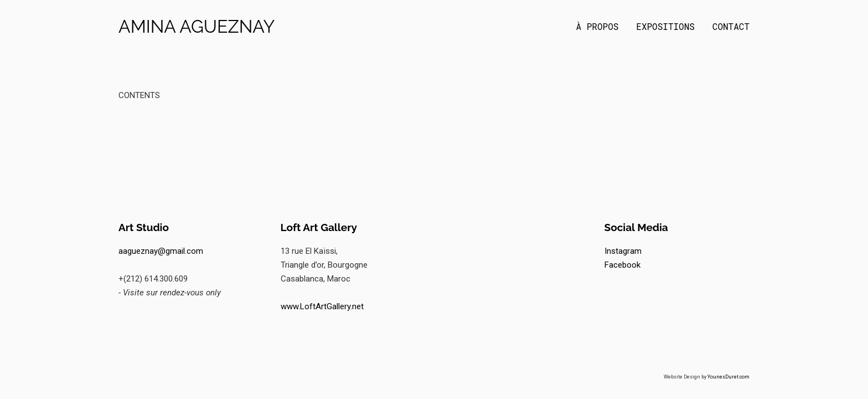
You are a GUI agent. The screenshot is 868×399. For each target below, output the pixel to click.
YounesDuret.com (728, 377)
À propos (598, 27)
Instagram (623, 251)
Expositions (665, 27)
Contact (731, 27)
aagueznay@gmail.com (161, 251)
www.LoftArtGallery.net (322, 306)
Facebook (622, 265)
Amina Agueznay (197, 27)
